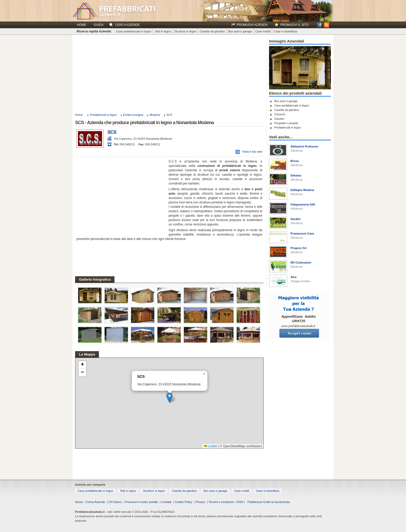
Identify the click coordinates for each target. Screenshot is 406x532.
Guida (99, 25)
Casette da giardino (212, 31)
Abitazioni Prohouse (304, 146)
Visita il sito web (252, 152)
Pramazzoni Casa (302, 233)
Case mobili (263, 31)
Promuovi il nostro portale (142, 502)
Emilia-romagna (133, 115)
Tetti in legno (163, 31)
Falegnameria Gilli (303, 204)
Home (82, 25)
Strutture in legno (185, 31)
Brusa (295, 161)
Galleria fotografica (95, 279)
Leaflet (211, 446)
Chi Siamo (115, 502)
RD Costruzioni (301, 263)
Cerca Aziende (96, 502)
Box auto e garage (240, 31)
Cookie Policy (184, 502)
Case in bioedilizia (285, 31)
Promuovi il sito (295, 25)
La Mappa (87, 354)
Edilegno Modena (302, 190)
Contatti (166, 502)
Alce (293, 277)
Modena (155, 115)
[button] (169, 398)
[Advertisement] (169, 74)
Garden (296, 219)
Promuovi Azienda (252, 25)
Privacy (201, 502)
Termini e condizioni (221, 502)
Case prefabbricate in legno (134, 31)
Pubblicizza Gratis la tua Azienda (269, 502)
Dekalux (296, 175)
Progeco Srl (299, 248)
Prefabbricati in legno (103, 115)
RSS (240, 502)
